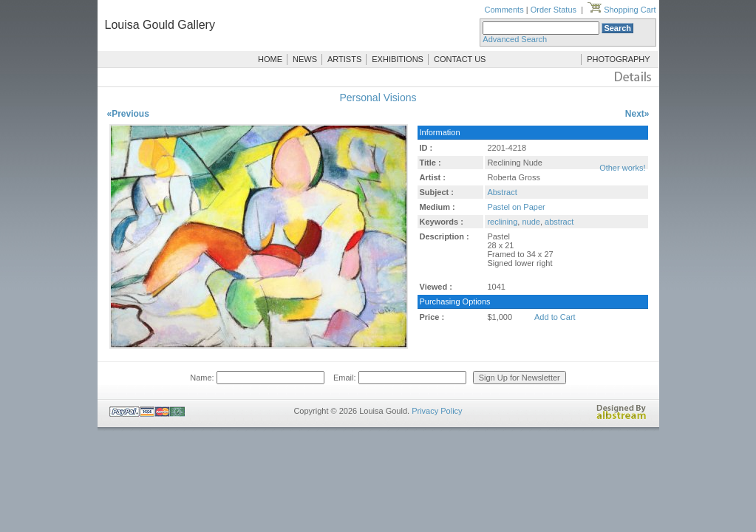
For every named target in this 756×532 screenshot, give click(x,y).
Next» (637, 114)
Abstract (502, 192)
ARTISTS (344, 59)
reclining (502, 222)
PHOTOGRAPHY (618, 59)
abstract (559, 222)
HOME (270, 59)
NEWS (305, 59)
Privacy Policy (437, 411)
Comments (504, 10)
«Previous (128, 114)
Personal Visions (378, 98)
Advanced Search (515, 39)
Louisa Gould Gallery (160, 25)
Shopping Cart (622, 10)
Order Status (554, 10)
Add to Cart (555, 317)
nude (531, 222)
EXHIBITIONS (398, 59)
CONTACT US (460, 59)
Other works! (622, 168)
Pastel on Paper (516, 207)
